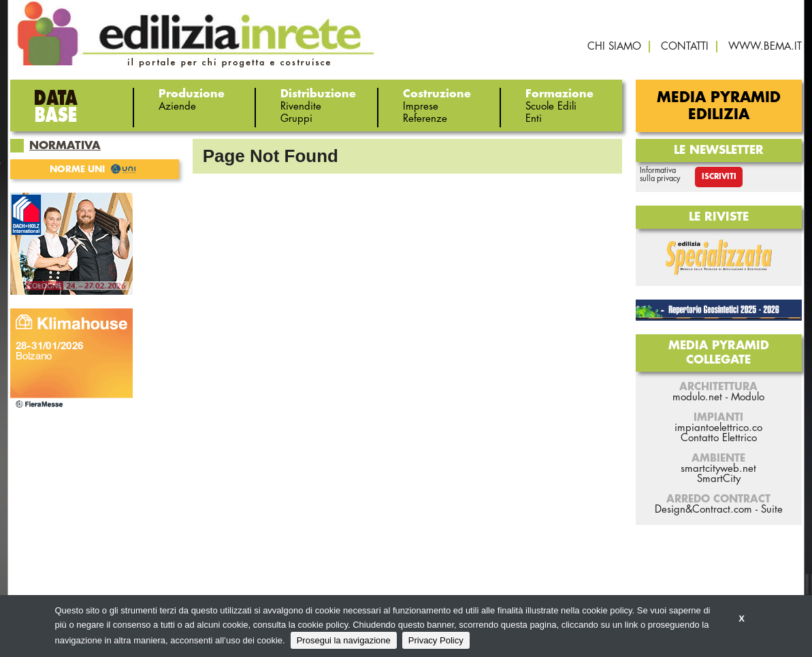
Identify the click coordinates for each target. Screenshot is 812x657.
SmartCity (719, 479)
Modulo (748, 397)
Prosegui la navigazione (344, 640)
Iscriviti (719, 177)
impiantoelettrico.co (718, 428)
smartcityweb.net (718, 469)
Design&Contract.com (703, 510)
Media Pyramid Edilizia (719, 106)
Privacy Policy (436, 640)
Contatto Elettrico (719, 438)
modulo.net (697, 397)
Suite (772, 510)
